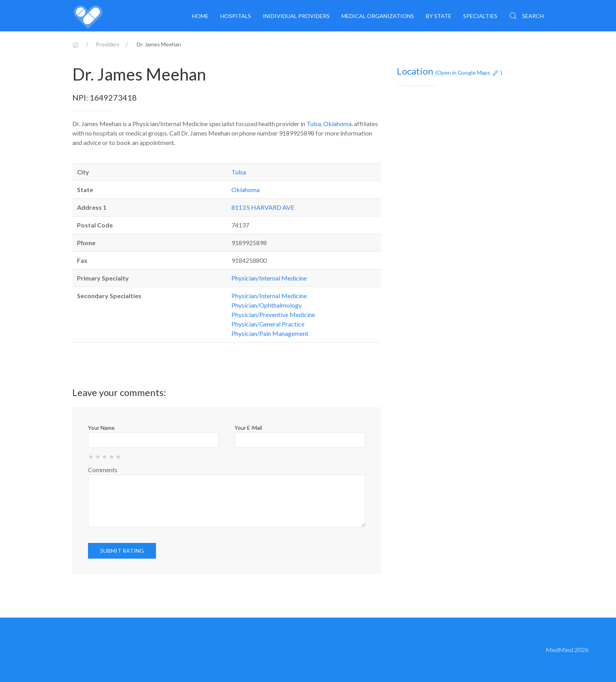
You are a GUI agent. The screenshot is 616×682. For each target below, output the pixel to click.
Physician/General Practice (268, 324)
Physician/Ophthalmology (267, 305)
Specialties (480, 16)
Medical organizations (378, 16)
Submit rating (122, 551)
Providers (108, 44)
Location (449, 71)
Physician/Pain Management (270, 333)
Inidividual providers (296, 16)
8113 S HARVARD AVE (263, 207)
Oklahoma (337, 124)
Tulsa (314, 124)
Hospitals (236, 16)
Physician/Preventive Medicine (273, 314)
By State (439, 16)
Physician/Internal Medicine (269, 278)
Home (200, 16)
